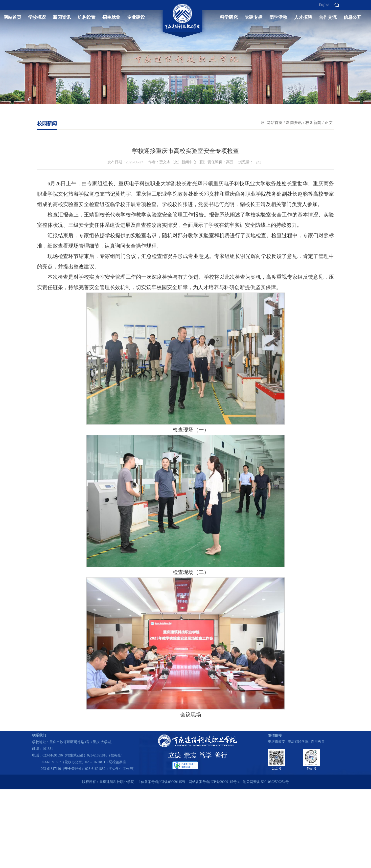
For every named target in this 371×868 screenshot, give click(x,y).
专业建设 (136, 17)
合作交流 (328, 17)
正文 (329, 123)
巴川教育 (318, 742)
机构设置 (87, 17)
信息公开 (352, 17)
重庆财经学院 (298, 742)
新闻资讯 (62, 17)
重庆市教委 (277, 742)
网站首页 (12, 17)
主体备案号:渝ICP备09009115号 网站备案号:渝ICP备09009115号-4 (188, 782)
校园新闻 (313, 123)
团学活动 (278, 17)
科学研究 (229, 17)
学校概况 (37, 17)
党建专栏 (254, 17)
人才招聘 (303, 17)
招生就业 (111, 17)
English (324, 5)
